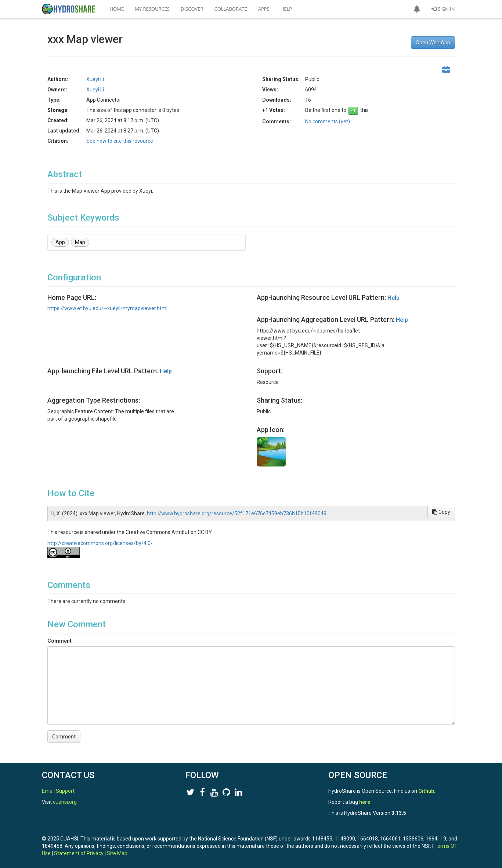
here (365, 802)
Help (286, 9)
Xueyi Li (95, 79)
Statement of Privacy (79, 853)
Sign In (443, 9)
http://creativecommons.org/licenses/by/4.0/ (100, 543)
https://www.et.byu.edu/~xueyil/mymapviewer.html (107, 308)
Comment (59, 641)
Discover (192, 9)
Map (80, 242)
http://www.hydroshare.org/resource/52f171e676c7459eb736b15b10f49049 (237, 513)
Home (117, 9)
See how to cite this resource (120, 141)
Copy (441, 512)
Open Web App (433, 43)
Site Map (117, 853)
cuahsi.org (65, 802)
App (60, 242)
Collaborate (231, 9)
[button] (417, 9)
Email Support (58, 791)
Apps (264, 9)
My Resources (152, 9)
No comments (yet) (328, 121)
